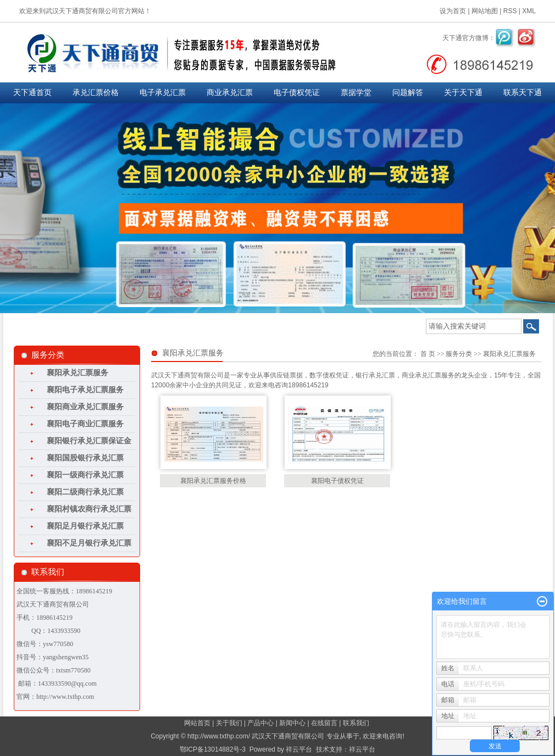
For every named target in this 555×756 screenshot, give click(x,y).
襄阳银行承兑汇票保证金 (89, 441)
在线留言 (324, 723)
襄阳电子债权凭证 (337, 481)
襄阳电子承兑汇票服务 (85, 390)
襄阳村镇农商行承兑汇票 (89, 509)
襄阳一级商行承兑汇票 (85, 475)
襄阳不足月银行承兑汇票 (89, 543)
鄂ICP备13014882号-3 (213, 749)
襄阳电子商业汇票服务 (85, 424)
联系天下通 (523, 93)
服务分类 (459, 354)
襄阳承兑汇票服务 (77, 373)
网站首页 (197, 723)
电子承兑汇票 (163, 93)
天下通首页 (32, 93)
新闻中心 (292, 723)
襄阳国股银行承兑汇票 (85, 458)
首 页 (428, 354)
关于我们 (229, 723)
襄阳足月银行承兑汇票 (85, 526)
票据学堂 (356, 93)
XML (529, 11)
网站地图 (485, 11)
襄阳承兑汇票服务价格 (213, 481)
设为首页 (453, 11)
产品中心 (260, 723)
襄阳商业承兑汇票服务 (85, 407)
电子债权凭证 (297, 93)
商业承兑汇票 (230, 93)
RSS (510, 11)
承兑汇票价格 (96, 93)
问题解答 (408, 93)
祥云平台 (299, 749)
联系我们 (356, 723)
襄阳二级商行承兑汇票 (85, 492)
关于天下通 (463, 93)
